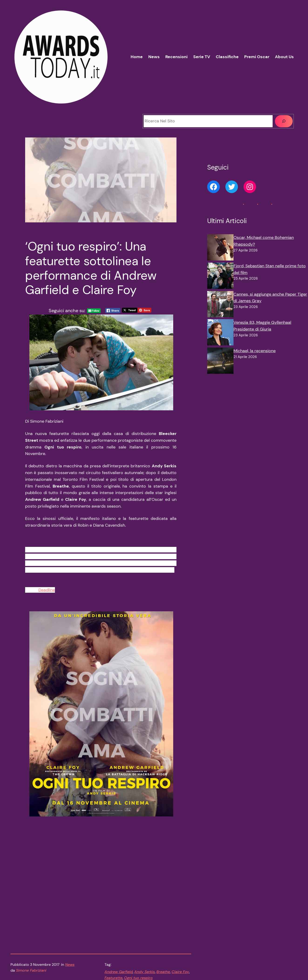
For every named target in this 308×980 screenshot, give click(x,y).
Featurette (113, 924)
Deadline (47, 593)
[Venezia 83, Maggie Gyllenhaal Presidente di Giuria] (220, 333)
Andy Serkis (145, 918)
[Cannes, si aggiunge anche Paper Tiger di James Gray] (220, 305)
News (70, 911)
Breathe (163, 918)
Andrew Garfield (119, 918)
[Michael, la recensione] (220, 362)
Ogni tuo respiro (138, 924)
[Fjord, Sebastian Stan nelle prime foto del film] (220, 277)
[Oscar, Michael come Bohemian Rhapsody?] (220, 248)
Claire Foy (180, 918)
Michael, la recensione (255, 351)
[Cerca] (284, 121)
